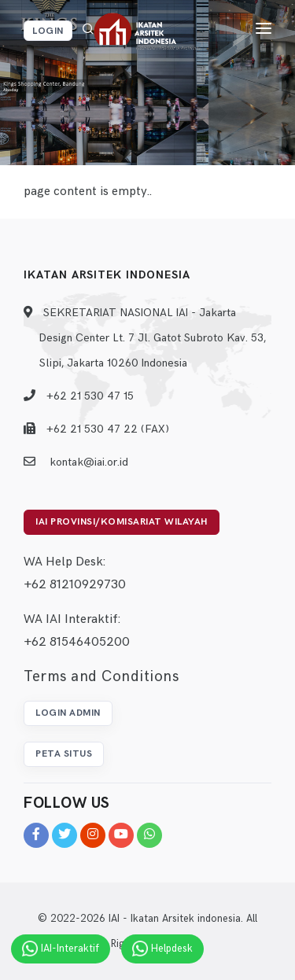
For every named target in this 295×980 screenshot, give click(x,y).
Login (48, 31)
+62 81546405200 (77, 642)
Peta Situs (64, 754)
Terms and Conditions (101, 677)
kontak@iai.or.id (89, 462)
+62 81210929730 (75, 585)
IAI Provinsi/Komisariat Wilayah (122, 522)
